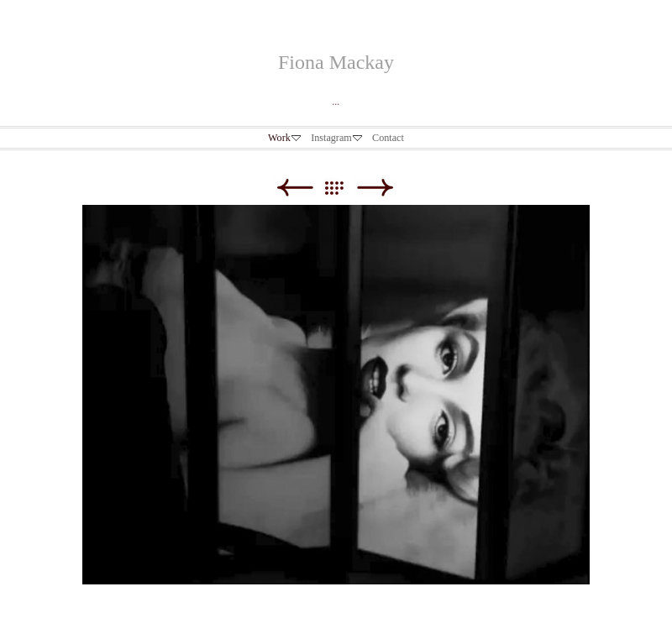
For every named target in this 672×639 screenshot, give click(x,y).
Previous (294, 188)
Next (375, 188)
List (342, 188)
